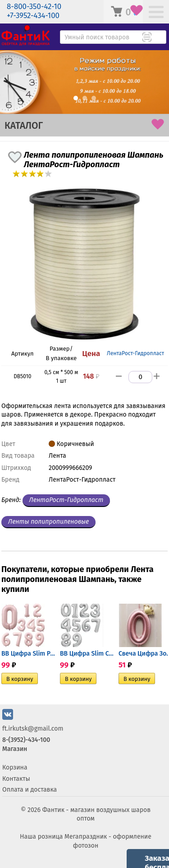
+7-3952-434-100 (33, 16)
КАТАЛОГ (24, 126)
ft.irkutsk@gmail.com (33, 729)
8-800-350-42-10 (34, 7)
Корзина (15, 767)
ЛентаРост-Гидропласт (135, 353)
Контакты (16, 779)
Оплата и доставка (30, 790)
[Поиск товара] (159, 38)
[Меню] (156, 13)
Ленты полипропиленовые (48, 522)
